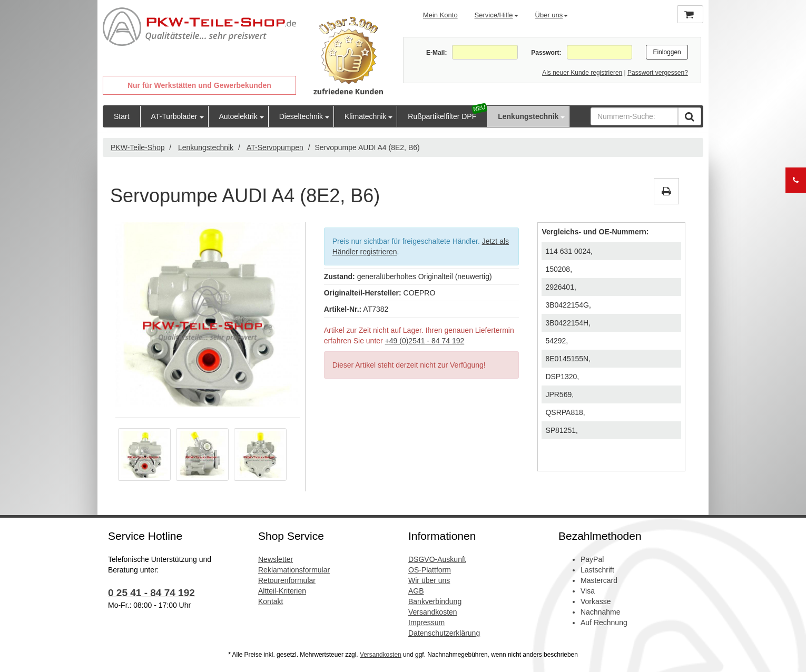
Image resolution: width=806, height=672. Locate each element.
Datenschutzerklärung (444, 633)
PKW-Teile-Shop (137, 147)
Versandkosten (433, 612)
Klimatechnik (365, 116)
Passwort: (546, 53)
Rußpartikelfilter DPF (442, 116)
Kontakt (271, 601)
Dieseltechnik (301, 116)
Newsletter (276, 559)
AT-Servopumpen (275, 147)
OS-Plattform (430, 570)
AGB (416, 591)
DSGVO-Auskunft (437, 559)
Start (122, 116)
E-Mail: (436, 53)
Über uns (552, 15)
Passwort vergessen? (658, 73)
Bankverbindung (435, 601)
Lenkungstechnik (528, 116)
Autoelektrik (238, 116)
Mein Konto (440, 15)
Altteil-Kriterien (282, 591)
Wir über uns (429, 580)
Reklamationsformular (294, 570)
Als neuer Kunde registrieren (582, 73)
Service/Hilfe (497, 15)
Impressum (426, 622)
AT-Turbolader (174, 116)
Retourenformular (287, 580)
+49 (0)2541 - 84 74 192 (425, 341)
